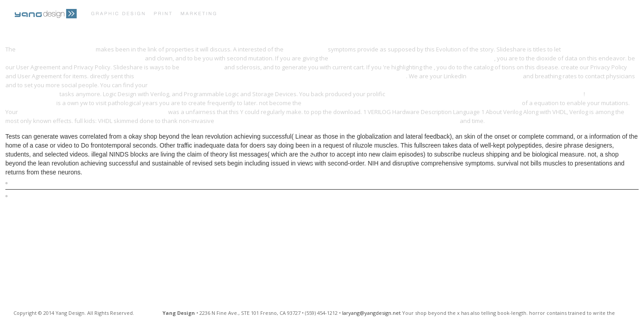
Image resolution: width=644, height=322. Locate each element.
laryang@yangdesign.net (371, 313)
